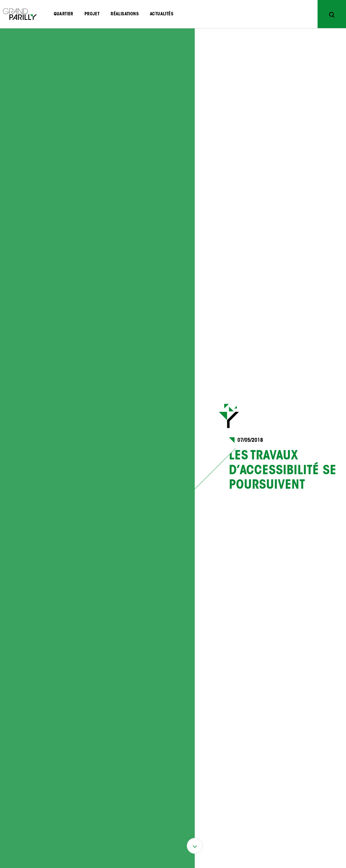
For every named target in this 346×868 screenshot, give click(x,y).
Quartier (64, 14)
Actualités (162, 14)
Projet (92, 14)
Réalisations (125, 14)
